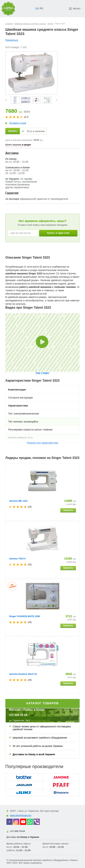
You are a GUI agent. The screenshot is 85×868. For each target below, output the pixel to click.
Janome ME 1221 (18, 501)
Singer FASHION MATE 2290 (24, 616)
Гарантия (12, 193)
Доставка (12, 153)
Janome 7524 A (17, 559)
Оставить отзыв (18, 123)
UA (37, 8)
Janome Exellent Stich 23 (23, 674)
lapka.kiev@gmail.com (21, 815)
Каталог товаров (43, 703)
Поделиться (12, 40)
